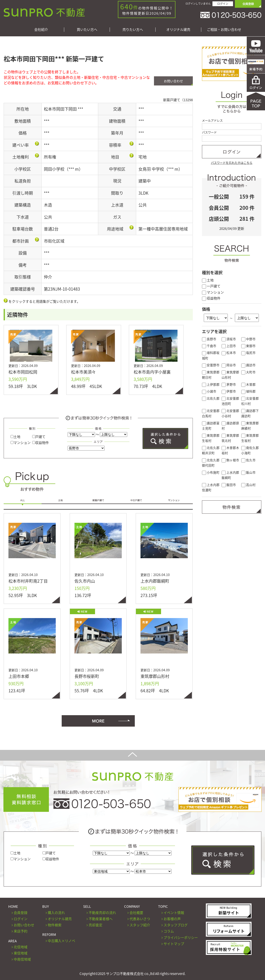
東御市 (248, 346)
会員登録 (21, 913)
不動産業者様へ (101, 919)
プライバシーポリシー (181, 938)
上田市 (229, 346)
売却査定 (95, 925)
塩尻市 (248, 353)
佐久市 (248, 460)
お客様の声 (172, 919)
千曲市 (209, 346)
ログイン (223, 4)
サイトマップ (174, 944)
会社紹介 (41, 30)
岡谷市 (229, 365)
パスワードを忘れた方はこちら (232, 163)
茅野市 (229, 384)
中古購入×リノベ (61, 941)
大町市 (248, 372)
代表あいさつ (140, 919)
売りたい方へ (133, 30)
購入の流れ (56, 913)
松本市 (229, 353)
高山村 (248, 485)
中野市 (248, 339)
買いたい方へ (87, 30)
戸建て (39, 437)
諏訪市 (248, 365)
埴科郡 (248, 391)
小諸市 (209, 391)
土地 (15, 437)
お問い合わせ (173, 81)
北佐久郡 (211, 398)
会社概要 (136, 913)
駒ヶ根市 (230, 460)
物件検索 (55, 925)
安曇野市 (211, 365)
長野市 (209, 339)
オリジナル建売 (178, 30)
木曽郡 (248, 384)
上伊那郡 (211, 384)
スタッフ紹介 (140, 925)
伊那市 (229, 391)
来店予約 (21, 931)
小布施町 (211, 472)
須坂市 (229, 339)
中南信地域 (22, 959)
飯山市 (248, 472)
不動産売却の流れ (102, 913)
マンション (21, 443)
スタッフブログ (176, 925)
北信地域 (21, 947)
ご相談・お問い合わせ (224, 30)
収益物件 (41, 443)
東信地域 (21, 953)
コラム (169, 931)
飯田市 (229, 485)
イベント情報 (174, 913)
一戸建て (211, 286)
